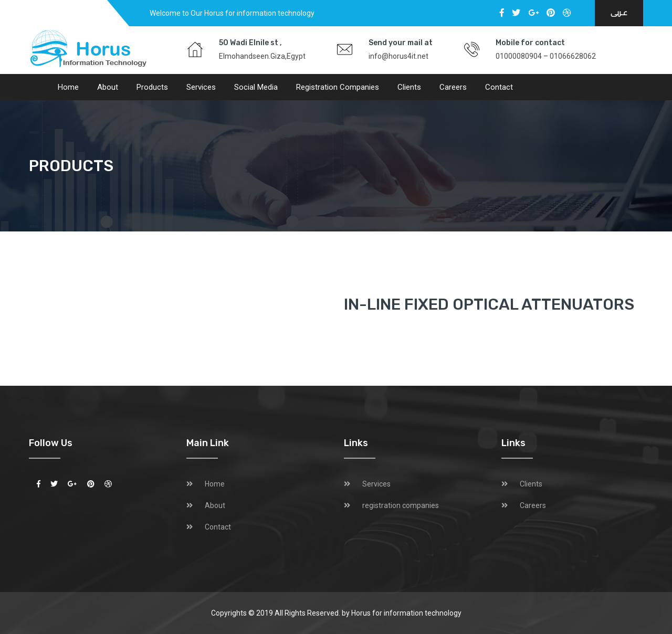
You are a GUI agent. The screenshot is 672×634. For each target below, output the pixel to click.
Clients (409, 87)
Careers (453, 87)
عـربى (619, 13)
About (108, 87)
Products (152, 87)
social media (256, 87)
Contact (499, 87)
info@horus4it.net (398, 56)
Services (201, 87)
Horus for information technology (406, 613)
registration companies (338, 87)
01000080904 (519, 56)
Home (68, 87)
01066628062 (573, 56)
